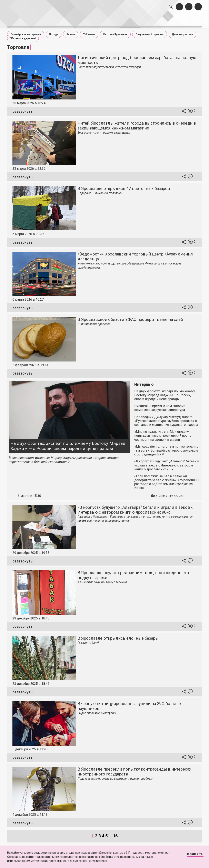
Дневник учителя (182, 31)
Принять (191, 856)
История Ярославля (115, 31)
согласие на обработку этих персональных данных (116, 857)
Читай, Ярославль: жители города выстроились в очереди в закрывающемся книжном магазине (137, 122)
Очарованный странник (150, 31)
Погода (54, 31)
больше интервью (167, 493)
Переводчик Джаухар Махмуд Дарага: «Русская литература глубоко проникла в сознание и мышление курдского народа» (167, 418)
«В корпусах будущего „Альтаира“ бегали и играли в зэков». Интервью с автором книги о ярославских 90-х (167, 462)
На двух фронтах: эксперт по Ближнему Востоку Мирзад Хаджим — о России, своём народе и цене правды (68, 443)
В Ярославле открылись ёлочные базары (118, 635)
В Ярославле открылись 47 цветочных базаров (124, 185)
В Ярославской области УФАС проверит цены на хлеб (130, 316)
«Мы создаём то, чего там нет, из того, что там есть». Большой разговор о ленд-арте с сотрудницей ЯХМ (166, 447)
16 (115, 833)
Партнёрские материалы (26, 31)
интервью (96, 20)
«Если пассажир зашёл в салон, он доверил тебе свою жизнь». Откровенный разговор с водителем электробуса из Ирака (167, 479)
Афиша (71, 31)
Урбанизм (89, 31)
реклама (186, 20)
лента (55, 20)
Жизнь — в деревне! (23, 35)
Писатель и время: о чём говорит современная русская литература (160, 405)
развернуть (22, 108)
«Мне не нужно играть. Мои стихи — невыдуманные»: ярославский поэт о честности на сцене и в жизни (163, 432)
